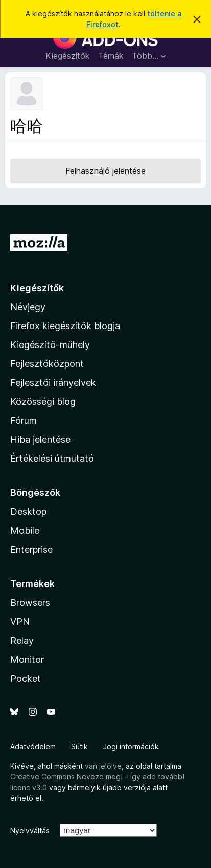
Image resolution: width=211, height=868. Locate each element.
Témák (111, 56)
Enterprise (31, 549)
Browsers (30, 603)
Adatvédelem (33, 746)
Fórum (24, 420)
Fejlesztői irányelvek (53, 383)
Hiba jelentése (40, 439)
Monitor (27, 659)
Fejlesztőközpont (47, 364)
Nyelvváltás (30, 830)
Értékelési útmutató (52, 458)
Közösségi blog (43, 402)
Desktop (28, 512)
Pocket (26, 678)
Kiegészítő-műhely (50, 345)
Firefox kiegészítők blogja (65, 326)
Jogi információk (131, 746)
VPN (20, 622)
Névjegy (28, 307)
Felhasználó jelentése (105, 171)
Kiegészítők (68, 56)
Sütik (79, 746)
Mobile (25, 530)
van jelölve (103, 766)
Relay (22, 641)
